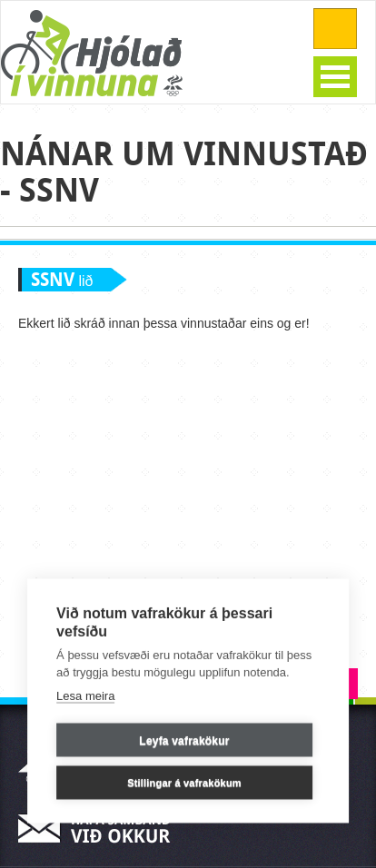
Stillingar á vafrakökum (184, 782)
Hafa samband (100, 829)
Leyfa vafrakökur (184, 740)
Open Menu (335, 77)
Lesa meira (85, 695)
